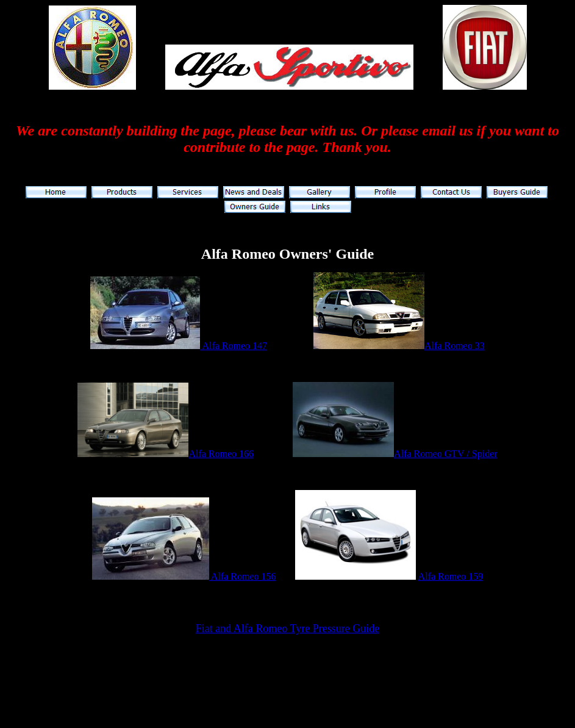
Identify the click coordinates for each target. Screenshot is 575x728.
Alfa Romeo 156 (243, 576)
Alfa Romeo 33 (455, 346)
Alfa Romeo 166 (221, 454)
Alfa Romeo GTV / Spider (445, 454)
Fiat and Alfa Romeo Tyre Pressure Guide (287, 629)
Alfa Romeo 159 (451, 576)
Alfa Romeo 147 (234, 346)
